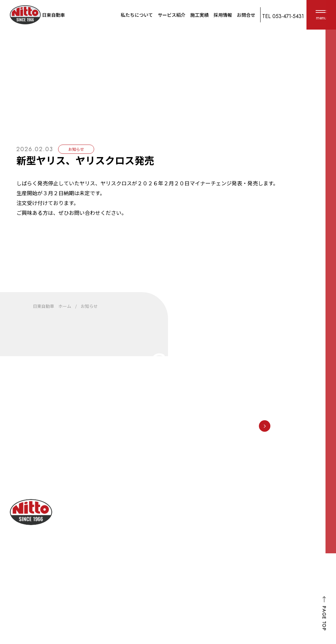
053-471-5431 (213, 412)
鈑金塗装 (247, 531)
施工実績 (199, 15)
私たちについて (137, 15)
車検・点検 (249, 519)
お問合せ (246, 15)
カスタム (247, 578)
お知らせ (308, 539)
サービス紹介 (172, 15)
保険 (241, 542)
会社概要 (182, 538)
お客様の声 (314, 521)
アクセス (182, 550)
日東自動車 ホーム (52, 306)
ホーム (308, 573)
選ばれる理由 (188, 526)
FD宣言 (306, 556)
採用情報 (223, 15)
